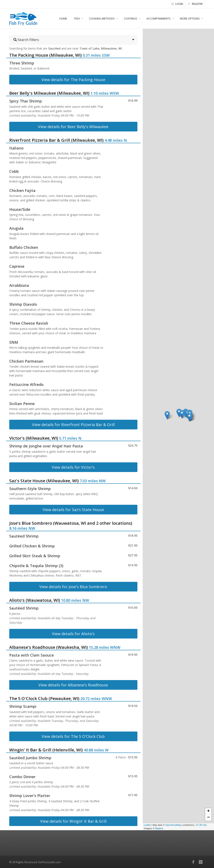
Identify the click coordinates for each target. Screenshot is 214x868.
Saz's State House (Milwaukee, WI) (44, 481)
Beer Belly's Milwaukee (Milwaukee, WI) (49, 93)
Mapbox (159, 828)
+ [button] (208, 811)
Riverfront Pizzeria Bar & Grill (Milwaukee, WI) (56, 140)
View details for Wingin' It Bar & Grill (73, 821)
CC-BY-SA (201, 825)
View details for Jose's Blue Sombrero (73, 587)
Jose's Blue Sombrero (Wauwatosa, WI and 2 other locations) (71, 523)
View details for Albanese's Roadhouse (73, 685)
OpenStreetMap (173, 825)
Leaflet (147, 825)
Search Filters (26, 40)
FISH (77, 18)
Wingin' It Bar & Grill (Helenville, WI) (46, 750)
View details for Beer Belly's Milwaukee (73, 127)
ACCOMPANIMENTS (159, 18)
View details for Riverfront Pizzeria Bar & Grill (73, 425)
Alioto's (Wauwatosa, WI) (35, 600)
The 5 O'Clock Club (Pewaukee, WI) (44, 698)
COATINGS (131, 18)
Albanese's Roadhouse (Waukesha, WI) (49, 647)
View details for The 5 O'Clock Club (73, 736)
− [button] (208, 818)
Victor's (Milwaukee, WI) (34, 438)
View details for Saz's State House (73, 510)
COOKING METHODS (102, 18)
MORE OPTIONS (190, 18)
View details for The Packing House (73, 80)
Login (177, 4)
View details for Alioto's (73, 634)
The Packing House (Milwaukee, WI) (45, 55)
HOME (63, 18)
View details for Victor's (73, 467)
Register (195, 4)
